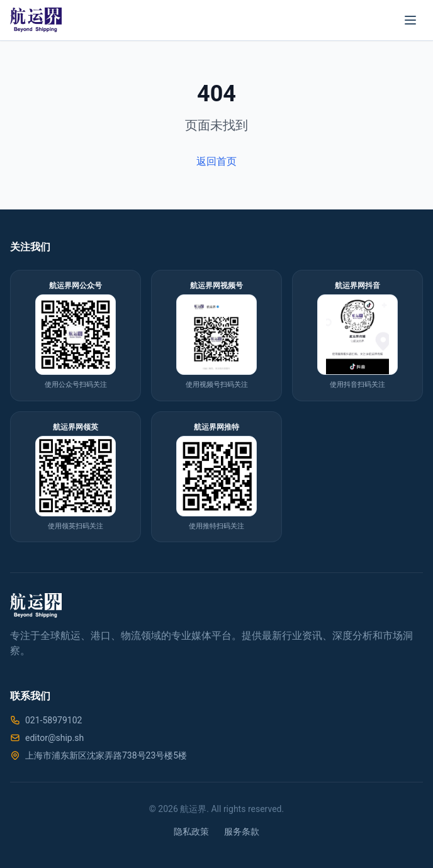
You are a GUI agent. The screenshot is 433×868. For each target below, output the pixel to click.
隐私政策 (191, 832)
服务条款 (242, 832)
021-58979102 (53, 720)
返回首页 (216, 161)
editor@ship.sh (54, 738)
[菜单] (410, 20)
